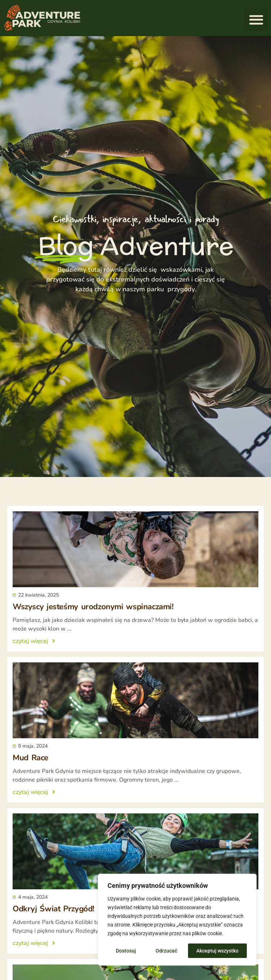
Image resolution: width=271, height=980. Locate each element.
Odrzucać (166, 951)
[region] (177, 920)
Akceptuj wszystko (217, 951)
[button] (256, 20)
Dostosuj (126, 951)
